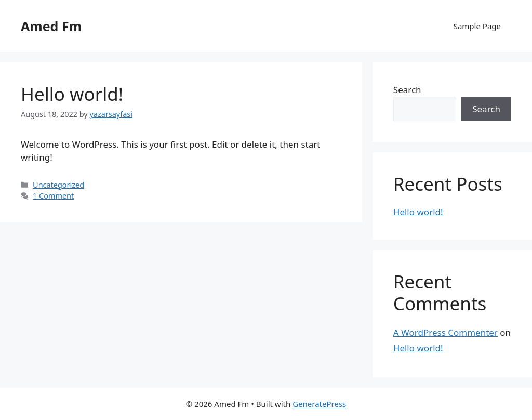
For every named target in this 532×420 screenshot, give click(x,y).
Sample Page (477, 26)
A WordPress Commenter (445, 332)
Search (407, 90)
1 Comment (53, 196)
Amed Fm (51, 26)
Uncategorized (58, 185)
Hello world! (72, 94)
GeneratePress (319, 404)
